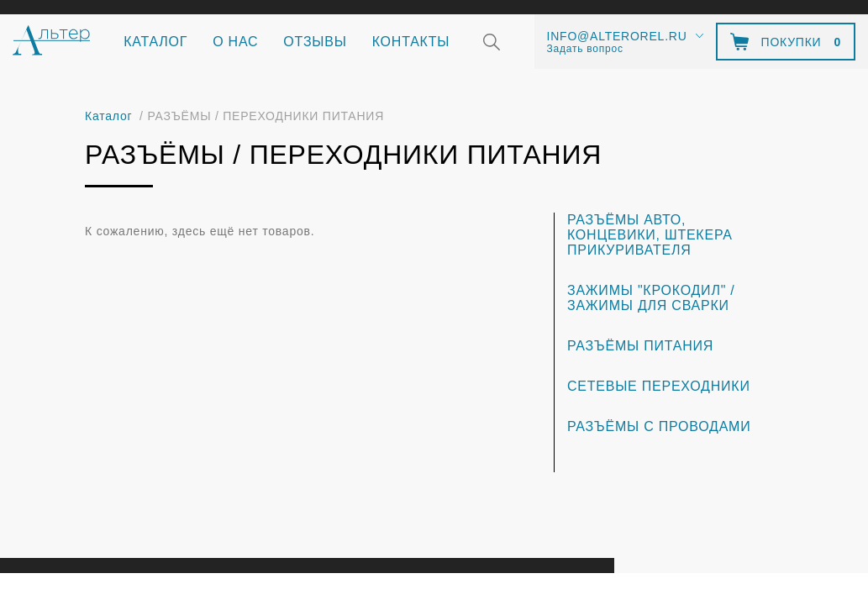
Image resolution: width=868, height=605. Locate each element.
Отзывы (315, 42)
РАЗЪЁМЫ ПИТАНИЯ (640, 346)
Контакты (411, 42)
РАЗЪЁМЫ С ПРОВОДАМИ (659, 426)
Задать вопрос (585, 49)
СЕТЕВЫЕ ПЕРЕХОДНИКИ (659, 386)
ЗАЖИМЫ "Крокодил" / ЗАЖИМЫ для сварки (651, 298)
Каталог (155, 42)
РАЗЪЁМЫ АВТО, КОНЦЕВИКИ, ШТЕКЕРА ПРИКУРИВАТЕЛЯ (650, 235)
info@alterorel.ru (617, 36)
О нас (235, 42)
